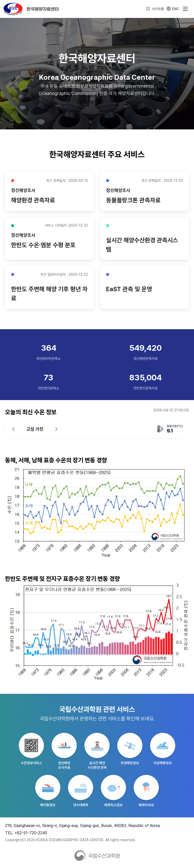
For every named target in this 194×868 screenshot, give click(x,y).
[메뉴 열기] (185, 9)
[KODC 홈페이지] (31, 8)
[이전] (13, 430)
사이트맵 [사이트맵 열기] (155, 9)
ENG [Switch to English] (173, 9)
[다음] (56, 430)
